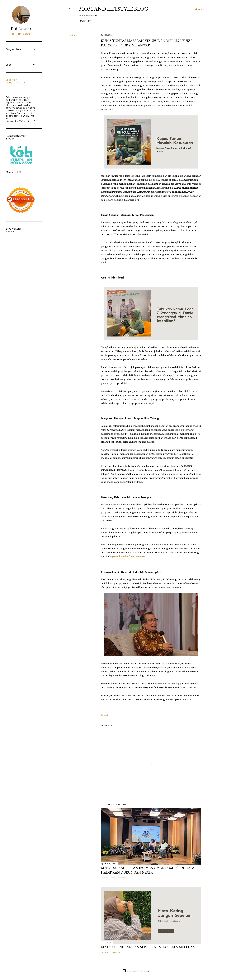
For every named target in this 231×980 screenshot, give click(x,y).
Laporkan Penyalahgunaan (16, 81)
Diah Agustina (21, 29)
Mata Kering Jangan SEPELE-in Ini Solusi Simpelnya (148, 947)
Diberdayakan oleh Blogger (136, 971)
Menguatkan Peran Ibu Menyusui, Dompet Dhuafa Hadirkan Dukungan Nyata (148, 870)
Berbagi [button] (73, 35)
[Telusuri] (199, 9)
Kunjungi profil (21, 34)
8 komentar (115, 952)
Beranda (86, 21)
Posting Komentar (118, 878)
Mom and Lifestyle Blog (114, 9)
